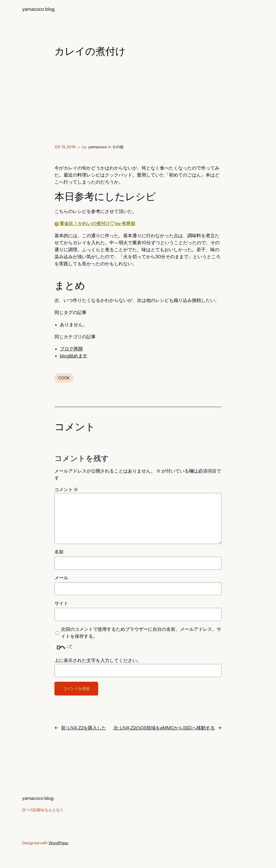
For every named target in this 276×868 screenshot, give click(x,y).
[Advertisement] (138, 102)
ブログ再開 (71, 349)
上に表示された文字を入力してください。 (98, 660)
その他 (118, 147)
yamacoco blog (38, 9)
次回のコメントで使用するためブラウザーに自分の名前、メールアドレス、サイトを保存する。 (141, 633)
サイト (61, 603)
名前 (59, 552)
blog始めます (74, 356)
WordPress (58, 843)
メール (61, 578)
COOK (64, 378)
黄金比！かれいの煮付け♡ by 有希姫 (97, 223)
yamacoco (97, 147)
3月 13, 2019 (65, 147)
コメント (66, 490)
